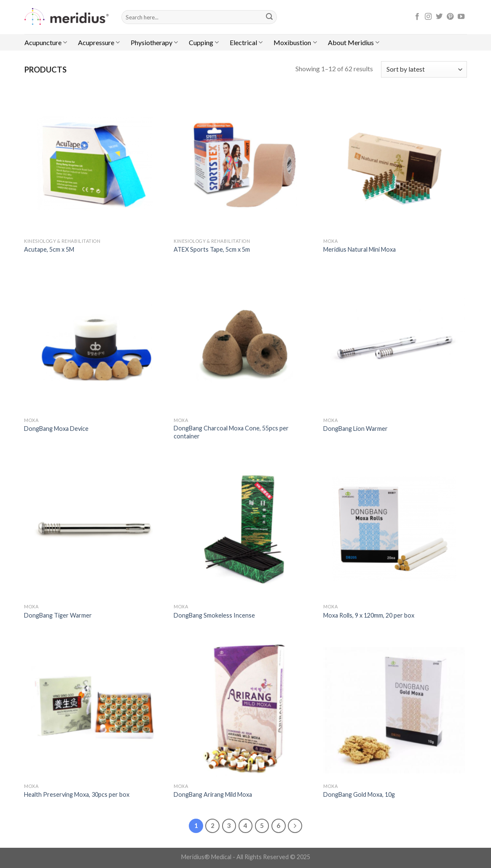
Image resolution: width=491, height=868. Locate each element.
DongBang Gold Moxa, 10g (359, 794)
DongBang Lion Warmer (356, 429)
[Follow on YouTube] (461, 17)
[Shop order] (424, 69)
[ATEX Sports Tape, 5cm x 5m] (244, 163)
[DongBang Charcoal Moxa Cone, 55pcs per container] (244, 342)
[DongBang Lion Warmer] (394, 342)
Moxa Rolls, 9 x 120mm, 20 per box (369, 615)
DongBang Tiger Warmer (58, 615)
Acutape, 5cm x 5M (49, 249)
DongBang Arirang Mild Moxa (213, 794)
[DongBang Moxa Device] (95, 342)
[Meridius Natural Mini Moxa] (394, 163)
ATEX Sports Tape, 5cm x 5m (212, 249)
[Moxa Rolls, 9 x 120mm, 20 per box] (394, 529)
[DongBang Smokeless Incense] (244, 529)
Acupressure (99, 43)
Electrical (246, 43)
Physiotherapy (154, 43)
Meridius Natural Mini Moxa (360, 249)
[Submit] (269, 17)
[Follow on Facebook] (417, 17)
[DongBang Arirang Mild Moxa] (244, 708)
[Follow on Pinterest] (450, 17)
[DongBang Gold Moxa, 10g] (394, 708)
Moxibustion (295, 43)
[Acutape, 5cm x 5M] (95, 163)
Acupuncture (46, 43)
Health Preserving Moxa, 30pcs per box (77, 794)
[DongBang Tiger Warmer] (95, 529)
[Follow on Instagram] (428, 17)
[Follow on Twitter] (439, 17)
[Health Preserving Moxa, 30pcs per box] (95, 708)
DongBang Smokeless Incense (214, 615)
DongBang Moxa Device (56, 429)
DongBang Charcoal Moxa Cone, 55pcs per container (231, 432)
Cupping (204, 43)
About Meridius (354, 43)
